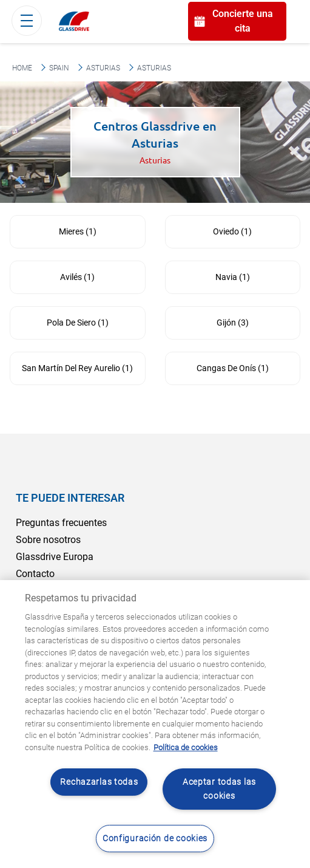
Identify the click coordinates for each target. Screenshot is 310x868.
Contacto (35, 574)
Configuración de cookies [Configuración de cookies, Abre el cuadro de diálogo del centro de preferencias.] (155, 839)
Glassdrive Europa (55, 557)
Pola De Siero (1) (78, 323)
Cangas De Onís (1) (233, 368)
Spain (59, 68)
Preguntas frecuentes (61, 523)
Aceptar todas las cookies (219, 789)
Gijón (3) (233, 323)
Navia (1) (233, 277)
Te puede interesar (70, 498)
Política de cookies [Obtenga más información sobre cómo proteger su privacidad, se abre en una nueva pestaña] (186, 747)
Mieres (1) (78, 231)
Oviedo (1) (232, 231)
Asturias (103, 68)
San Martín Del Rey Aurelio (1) (77, 368)
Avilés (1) (77, 277)
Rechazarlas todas (99, 782)
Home (22, 68)
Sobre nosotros (48, 540)
